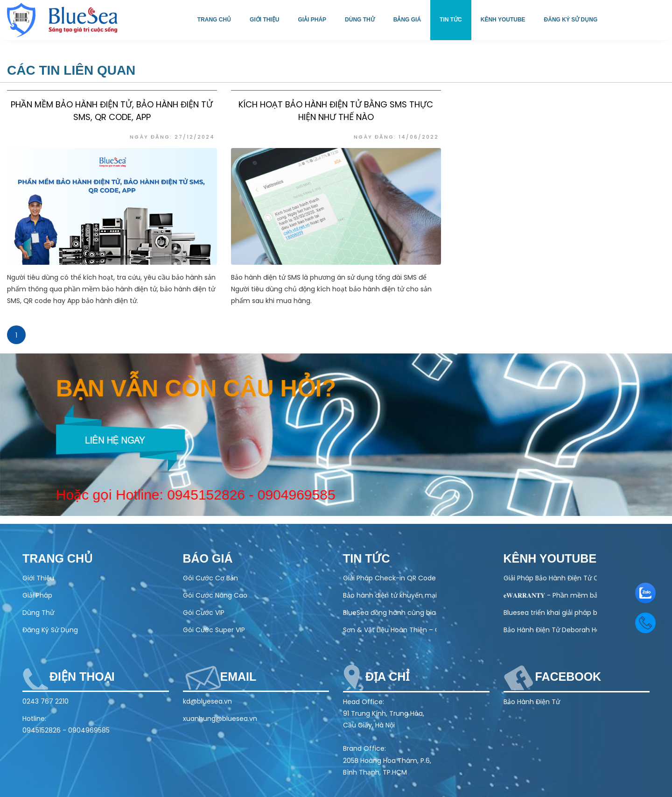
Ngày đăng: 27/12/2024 (172, 137)
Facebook (568, 677)
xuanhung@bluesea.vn (220, 719)
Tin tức (451, 20)
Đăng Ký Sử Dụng (50, 630)
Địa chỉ (387, 677)
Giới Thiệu (38, 578)
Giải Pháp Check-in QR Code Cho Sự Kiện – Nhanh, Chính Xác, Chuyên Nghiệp (390, 578)
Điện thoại (82, 677)
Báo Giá (208, 558)
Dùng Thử (38, 613)
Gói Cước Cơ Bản (210, 578)
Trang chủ (214, 20)
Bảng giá (407, 20)
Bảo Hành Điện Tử (532, 702)
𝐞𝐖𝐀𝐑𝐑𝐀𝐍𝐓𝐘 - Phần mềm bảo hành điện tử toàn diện (550, 595)
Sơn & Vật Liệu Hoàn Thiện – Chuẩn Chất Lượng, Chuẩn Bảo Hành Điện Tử (390, 630)
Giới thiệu (264, 20)
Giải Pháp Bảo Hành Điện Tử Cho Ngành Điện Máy (550, 578)
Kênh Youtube (503, 20)
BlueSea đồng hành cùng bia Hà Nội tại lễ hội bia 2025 (390, 613)
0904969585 (289, 495)
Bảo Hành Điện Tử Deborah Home (550, 630)
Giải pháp (312, 20)
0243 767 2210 (45, 701)
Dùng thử (360, 20)
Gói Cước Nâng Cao (215, 595)
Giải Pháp (37, 595)
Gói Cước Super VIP (214, 630)
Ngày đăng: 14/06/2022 (396, 137)
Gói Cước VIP (204, 613)
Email (238, 677)
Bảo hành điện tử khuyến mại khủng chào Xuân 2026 (390, 595)
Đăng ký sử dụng (571, 20)
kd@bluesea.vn (207, 701)
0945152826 (199, 495)
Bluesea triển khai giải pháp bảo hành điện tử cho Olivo (550, 613)
